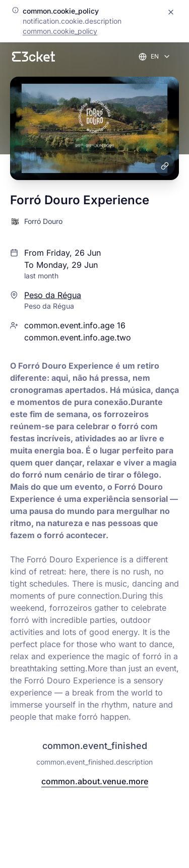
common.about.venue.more (95, 781)
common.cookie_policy (60, 31)
